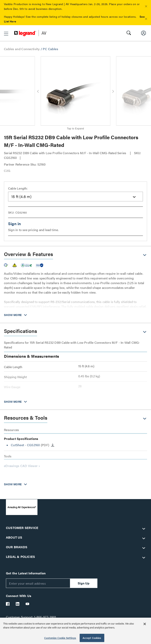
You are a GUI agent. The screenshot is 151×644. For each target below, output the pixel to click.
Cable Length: (18, 188)
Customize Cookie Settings (60, 638)
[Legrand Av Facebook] (8, 604)
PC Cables (50, 49)
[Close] (145, 624)
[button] (146, 6)
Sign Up (84, 583)
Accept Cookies (92, 638)
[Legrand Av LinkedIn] (18, 604)
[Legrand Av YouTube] (28, 604)
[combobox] (75, 197)
